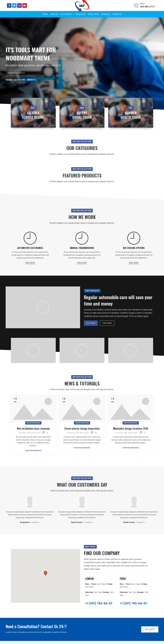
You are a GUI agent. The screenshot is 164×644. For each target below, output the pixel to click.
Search (77, 76)
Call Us (142, 5)
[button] (43, 310)
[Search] (43, 76)
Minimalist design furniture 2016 (131, 431)
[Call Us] (136, 7)
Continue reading (33, 454)
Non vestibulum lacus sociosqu (33, 431)
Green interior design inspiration (82, 431)
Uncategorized (33, 426)
